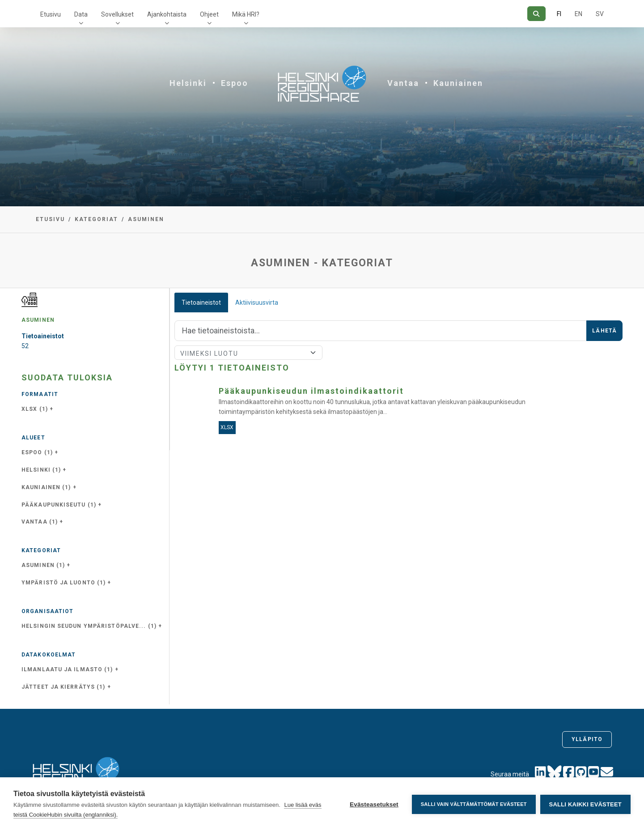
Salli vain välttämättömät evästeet (474, 804)
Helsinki (188, 83)
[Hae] (536, 14)
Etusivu (51, 14)
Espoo (235, 83)
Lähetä (604, 331)
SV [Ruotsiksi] (600, 14)
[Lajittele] (248, 353)
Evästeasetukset (374, 804)
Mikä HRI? (246, 14)
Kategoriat (96, 219)
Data (81, 14)
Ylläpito (587, 739)
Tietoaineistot (201, 303)
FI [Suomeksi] (559, 14)
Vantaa (403, 83)
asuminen (146, 219)
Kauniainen (458, 83)
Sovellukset (117, 14)
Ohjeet (209, 14)
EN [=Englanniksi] (578, 14)
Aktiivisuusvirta (257, 303)
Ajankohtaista (167, 14)
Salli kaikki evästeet (585, 804)
